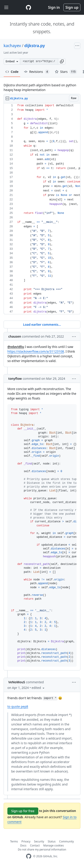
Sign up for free (23, 811)
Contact (35, 845)
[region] (42, 209)
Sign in (54, 7)
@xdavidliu (16, 347)
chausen (15, 336)
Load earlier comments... (42, 324)
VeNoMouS (17, 682)
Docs (23, 845)
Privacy (26, 841)
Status (52, 841)
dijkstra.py (34, 46)
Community (67, 841)
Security (39, 841)
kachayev (12, 46)
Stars (66, 72)
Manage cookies (53, 845)
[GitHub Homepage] (29, 856)
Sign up (72, 7)
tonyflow (15, 379)
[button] (62, 61)
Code (12, 72)
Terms (14, 841)
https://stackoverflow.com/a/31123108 (36, 351)
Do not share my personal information (42, 850)
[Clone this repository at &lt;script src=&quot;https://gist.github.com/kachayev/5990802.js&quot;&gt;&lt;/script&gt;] (39, 61)
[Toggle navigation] (6, 8)
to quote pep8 (18, 706)
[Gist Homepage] (28, 7)
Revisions (37, 72)
